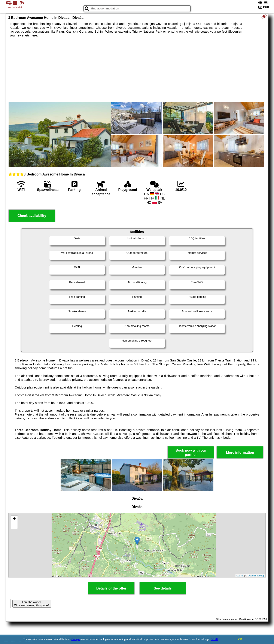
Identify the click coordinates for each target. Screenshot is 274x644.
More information (240, 453)
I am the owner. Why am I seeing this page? (32, 604)
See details (163, 588)
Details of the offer (111, 588)
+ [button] (14, 519)
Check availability (32, 216)
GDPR (214, 639)
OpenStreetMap (256, 576)
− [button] (14, 526)
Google (76, 639)
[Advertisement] (137, 70)
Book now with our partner (191, 452)
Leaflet (240, 576)
